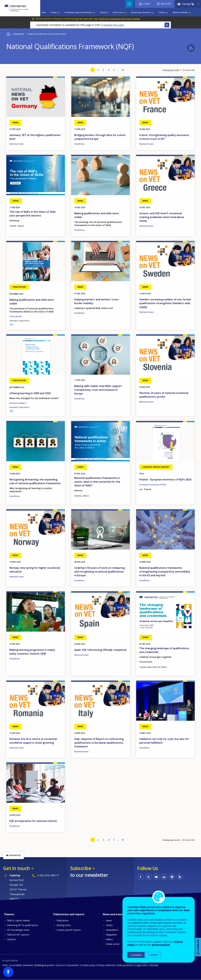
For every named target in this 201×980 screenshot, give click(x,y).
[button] (8, 972)
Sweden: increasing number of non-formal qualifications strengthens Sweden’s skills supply (165, 303)
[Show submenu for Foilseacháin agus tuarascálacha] (94, 12)
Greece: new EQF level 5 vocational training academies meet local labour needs (162, 217)
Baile (8, 33)
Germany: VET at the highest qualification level (35, 137)
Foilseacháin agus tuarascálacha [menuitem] (78, 12)
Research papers (18, 403)
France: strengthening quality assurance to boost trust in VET (164, 137)
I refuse (153, 955)
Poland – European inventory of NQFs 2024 (165, 479)
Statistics (12, 939)
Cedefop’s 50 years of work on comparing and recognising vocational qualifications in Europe (99, 572)
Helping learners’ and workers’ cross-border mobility (97, 301)
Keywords (19, 34)
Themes (9, 914)
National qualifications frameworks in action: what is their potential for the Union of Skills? (97, 482)
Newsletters (112, 930)
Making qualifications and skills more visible (96, 215)
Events (109, 925)
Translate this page (112, 25)
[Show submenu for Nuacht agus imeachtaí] (152, 12)
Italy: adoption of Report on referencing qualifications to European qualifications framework (99, 743)
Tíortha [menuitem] (162, 12)
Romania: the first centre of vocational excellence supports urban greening (33, 741)
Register (166, 4)
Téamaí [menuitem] (54, 12)
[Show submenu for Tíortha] (167, 12)
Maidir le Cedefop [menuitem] (180, 12)
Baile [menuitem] (44, 12)
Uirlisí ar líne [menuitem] (118, 12)
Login (146, 4)
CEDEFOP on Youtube (156, 877)
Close (167, 25)
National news (17, 144)
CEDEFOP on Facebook (141, 877)
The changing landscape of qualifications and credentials (164, 650)
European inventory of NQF (153, 485)
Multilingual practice (45, 965)
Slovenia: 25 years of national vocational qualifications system (164, 395)
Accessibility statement (21, 965)
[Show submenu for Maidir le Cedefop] (189, 12)
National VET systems (18, 935)
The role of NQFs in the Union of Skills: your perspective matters (33, 214)
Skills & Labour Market (19, 920)
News (109, 920)
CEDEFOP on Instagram (172, 877)
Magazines (111, 935)
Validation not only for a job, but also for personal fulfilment (164, 741)
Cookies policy (88, 965)
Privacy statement (106, 965)
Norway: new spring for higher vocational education (35, 570)
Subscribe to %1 (191, 48)
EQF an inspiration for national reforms (33, 821)
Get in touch (16, 868)
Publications (63, 920)
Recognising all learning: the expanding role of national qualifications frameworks (35, 481)
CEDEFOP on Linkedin (164, 877)
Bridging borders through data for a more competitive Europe (100, 137)
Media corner (113, 944)
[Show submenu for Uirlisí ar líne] (125, 12)
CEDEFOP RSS (180, 877)
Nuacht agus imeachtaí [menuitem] (141, 12)
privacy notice (161, 945)
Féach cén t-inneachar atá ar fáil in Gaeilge (119, 19)
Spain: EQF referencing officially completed (100, 650)
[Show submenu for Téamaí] (59, 12)
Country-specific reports (69, 930)
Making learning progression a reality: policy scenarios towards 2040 (33, 652)
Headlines (79, 144)
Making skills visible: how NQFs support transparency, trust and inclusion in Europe (98, 390)
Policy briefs (16, 316)
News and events (114, 914)
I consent (136, 955)
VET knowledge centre (18, 930)
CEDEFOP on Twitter (148, 877)
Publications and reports (69, 914)
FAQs (5, 965)
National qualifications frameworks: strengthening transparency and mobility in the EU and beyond (165, 572)
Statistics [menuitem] (104, 12)
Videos (109, 939)
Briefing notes (64, 925)
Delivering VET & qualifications (23, 925)
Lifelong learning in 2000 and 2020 (30, 393)
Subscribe (81, 868)
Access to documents (68, 965)
